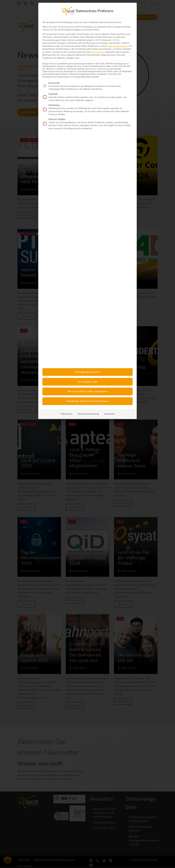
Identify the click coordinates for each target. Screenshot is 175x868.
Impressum (109, 414)
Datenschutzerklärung (118, 46)
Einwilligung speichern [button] (88, 372)
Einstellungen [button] (98, 52)
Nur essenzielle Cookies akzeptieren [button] (87, 391)
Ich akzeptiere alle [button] (87, 382)
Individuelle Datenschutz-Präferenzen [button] (88, 401)
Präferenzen (66, 414)
